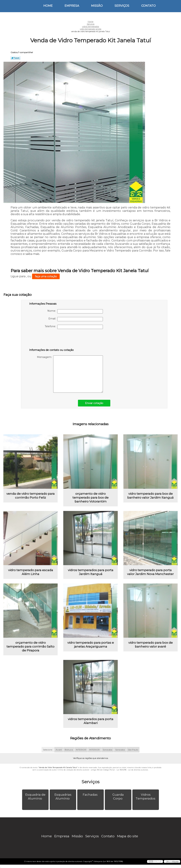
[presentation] (52, 339)
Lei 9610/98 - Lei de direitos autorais (132, 770)
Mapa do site (128, 836)
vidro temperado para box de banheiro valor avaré (151, 645)
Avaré (59, 750)
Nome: (75, 311)
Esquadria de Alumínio (35, 797)
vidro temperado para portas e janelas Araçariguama (91, 645)
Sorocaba (107, 750)
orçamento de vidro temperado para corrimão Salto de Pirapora (30, 646)
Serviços (122, 6)
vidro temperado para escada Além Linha (31, 572)
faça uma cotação (46, 276)
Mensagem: (70, 374)
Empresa (72, 6)
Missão (97, 6)
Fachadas (90, 795)
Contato (148, 6)
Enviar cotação (94, 403)
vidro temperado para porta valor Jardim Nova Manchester (150, 572)
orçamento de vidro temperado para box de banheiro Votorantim (90, 498)
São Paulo (133, 750)
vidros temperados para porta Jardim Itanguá (91, 572)
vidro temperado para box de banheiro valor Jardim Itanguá (150, 496)
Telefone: (74, 327)
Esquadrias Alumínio (63, 797)
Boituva (69, 750)
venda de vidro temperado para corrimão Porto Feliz (30, 496)
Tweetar (15, 58)
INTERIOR (81, 750)
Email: (76, 319)
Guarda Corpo (118, 797)
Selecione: (48, 750)
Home (48, 6)
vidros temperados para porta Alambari (91, 721)
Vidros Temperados (146, 797)
